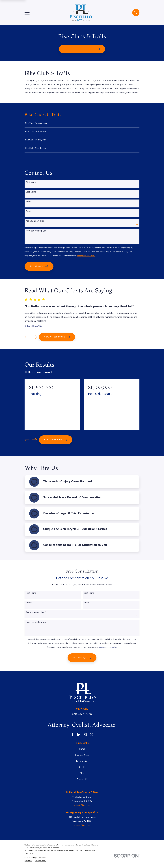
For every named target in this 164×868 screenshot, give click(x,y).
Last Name (31, 194)
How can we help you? (37, 232)
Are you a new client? (36, 223)
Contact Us (82, 781)
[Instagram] (85, 736)
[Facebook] (72, 736)
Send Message (39, 268)
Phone (29, 203)
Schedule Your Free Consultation (82, 49)
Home (82, 751)
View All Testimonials (57, 338)
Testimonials (82, 763)
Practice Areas (82, 757)
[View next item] (34, 338)
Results (82, 769)
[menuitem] (82, 124)
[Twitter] (92, 736)
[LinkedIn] (79, 736)
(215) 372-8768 (82, 715)
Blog (82, 775)
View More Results (56, 441)
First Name (31, 184)
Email (28, 213)
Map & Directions (82, 807)
